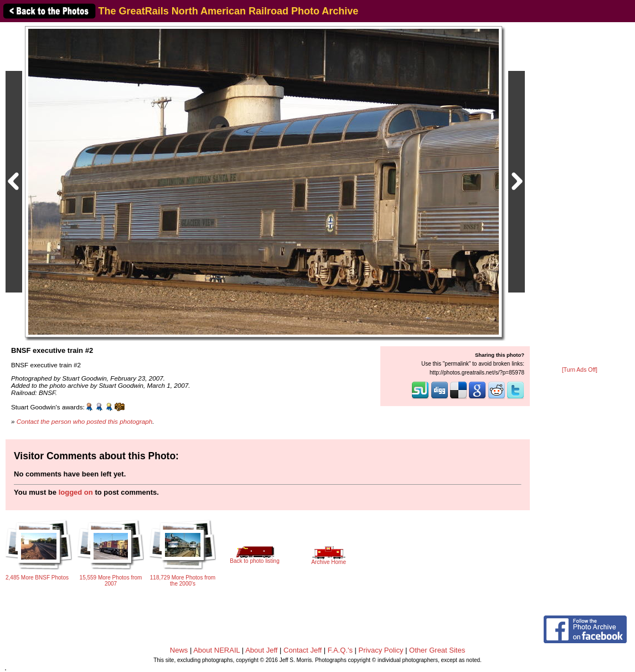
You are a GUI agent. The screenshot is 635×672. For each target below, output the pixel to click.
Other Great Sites (437, 650)
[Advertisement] (580, 195)
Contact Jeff (303, 650)
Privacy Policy (381, 650)
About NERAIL (216, 650)
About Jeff (261, 650)
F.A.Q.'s (340, 650)
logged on (76, 492)
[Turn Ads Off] (580, 370)
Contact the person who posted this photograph (85, 421)
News (179, 650)
